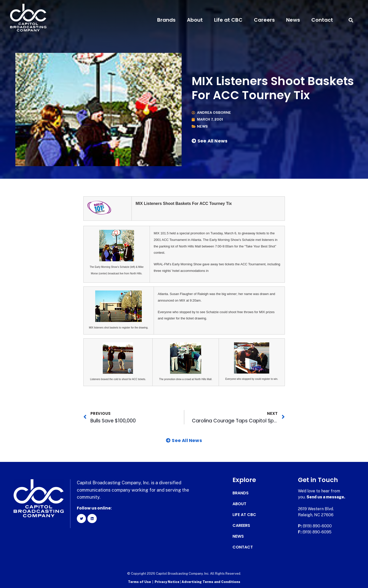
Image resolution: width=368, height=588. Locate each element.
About (195, 20)
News (293, 20)
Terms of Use (139, 582)
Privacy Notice (167, 582)
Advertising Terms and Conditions (211, 582)
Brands (166, 20)
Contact (322, 20)
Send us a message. (326, 497)
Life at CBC (228, 20)
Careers (264, 20)
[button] (351, 20)
